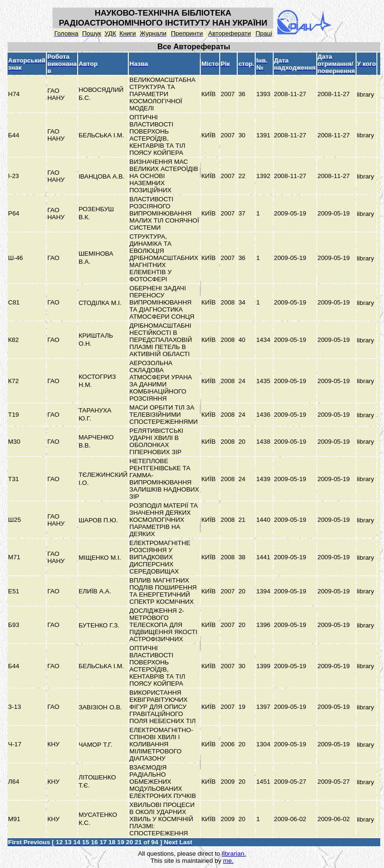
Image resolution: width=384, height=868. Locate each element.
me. (228, 861)
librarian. (234, 854)
